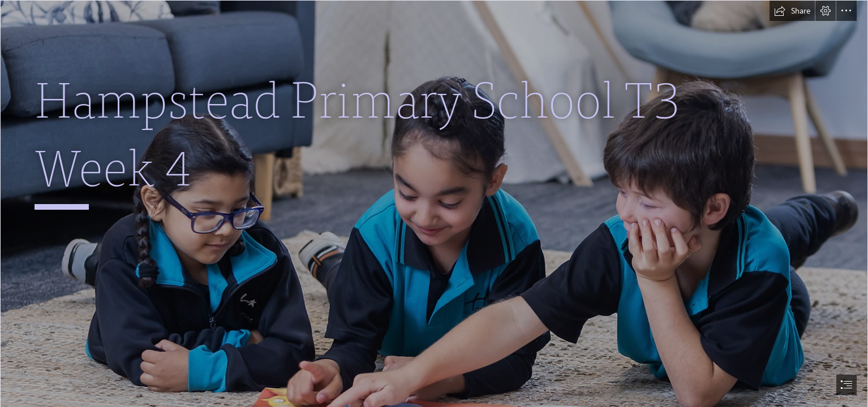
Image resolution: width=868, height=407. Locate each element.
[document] (434, 203)
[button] (792, 11)
